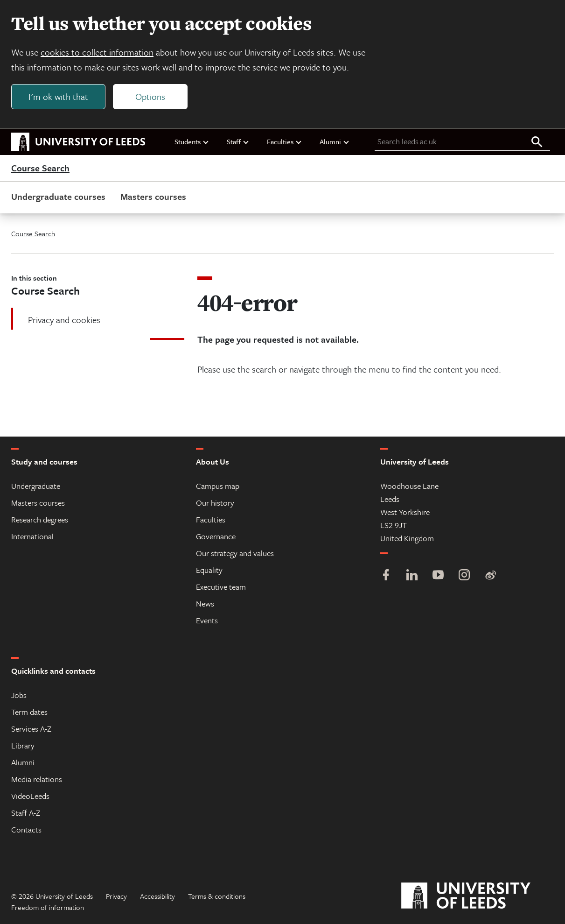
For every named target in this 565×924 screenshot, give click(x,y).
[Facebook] (386, 576)
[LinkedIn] (412, 576)
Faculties (285, 141)
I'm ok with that (58, 96)
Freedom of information (48, 907)
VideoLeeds (30, 796)
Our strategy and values (235, 553)
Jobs (19, 695)
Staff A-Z (26, 813)
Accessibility (157, 896)
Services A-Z (31, 729)
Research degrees (40, 519)
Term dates (29, 712)
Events (207, 620)
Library (23, 745)
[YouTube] (438, 576)
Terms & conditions (217, 896)
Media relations (37, 779)
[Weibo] (490, 576)
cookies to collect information (97, 52)
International (32, 536)
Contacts (26, 829)
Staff (238, 141)
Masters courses (153, 196)
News (205, 603)
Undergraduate (36, 486)
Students (192, 141)
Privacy (116, 896)
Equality (209, 570)
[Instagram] (464, 576)
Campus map (218, 486)
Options (150, 96)
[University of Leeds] (478, 896)
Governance (216, 536)
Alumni (335, 141)
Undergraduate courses (58, 196)
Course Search (40, 168)
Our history (215, 503)
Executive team (221, 587)
